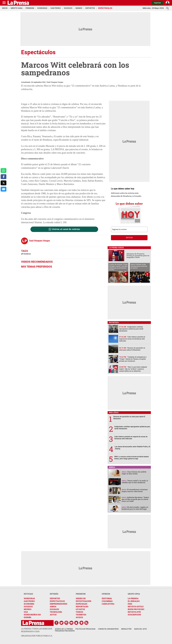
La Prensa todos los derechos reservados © (37, 630)
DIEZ (130, 604)
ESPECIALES (82, 604)
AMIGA (53, 606)
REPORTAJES (82, 606)
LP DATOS (80, 609)
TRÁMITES (81, 615)
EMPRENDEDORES (59, 604)
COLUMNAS (107, 601)
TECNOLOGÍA (56, 612)
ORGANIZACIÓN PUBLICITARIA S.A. (37, 636)
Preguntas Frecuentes (65, 631)
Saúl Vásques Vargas (55, 82)
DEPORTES (55, 598)
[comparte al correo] (4, 189)
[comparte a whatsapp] (4, 171)
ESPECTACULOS (57, 601)
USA (26, 612)
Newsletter (126, 629)
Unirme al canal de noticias (66, 229)
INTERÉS (54, 594)
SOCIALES (54, 609)
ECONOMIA (29, 604)
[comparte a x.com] (4, 183)
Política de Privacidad (85, 629)
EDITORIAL (107, 598)
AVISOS (79, 617)
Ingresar (157, 3)
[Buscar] (168, 8)
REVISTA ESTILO (136, 606)
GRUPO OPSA (134, 594)
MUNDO (28, 609)
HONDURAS (29, 598)
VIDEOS (79, 612)
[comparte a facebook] (4, 177)
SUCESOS (28, 606)
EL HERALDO (134, 601)
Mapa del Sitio (140, 629)
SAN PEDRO (29, 601)
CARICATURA (108, 604)
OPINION (106, 594)
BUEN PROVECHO (136, 609)
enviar (129, 238)
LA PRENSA (133, 598)
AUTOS (53, 615)
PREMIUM (81, 594)
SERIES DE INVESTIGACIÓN (83, 600)
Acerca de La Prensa (64, 629)
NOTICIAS (28, 594)
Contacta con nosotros (108, 629)
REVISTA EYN (134, 612)
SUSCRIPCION (134, 615)
